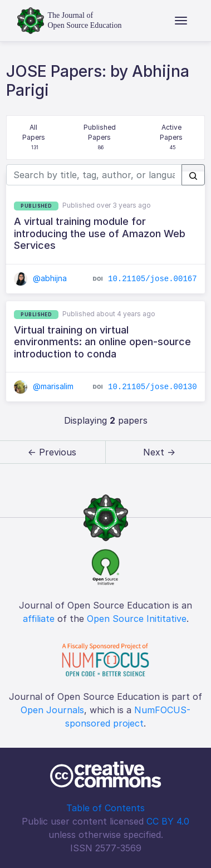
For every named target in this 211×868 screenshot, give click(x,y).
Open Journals (52, 710)
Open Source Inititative (137, 619)
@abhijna (40, 278)
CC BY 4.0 (168, 821)
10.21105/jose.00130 (153, 387)
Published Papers (100, 138)
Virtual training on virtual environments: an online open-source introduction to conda (102, 342)
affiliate (39, 619)
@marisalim (44, 386)
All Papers (35, 138)
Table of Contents (105, 808)
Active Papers (172, 138)
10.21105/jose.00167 (153, 279)
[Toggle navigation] (181, 21)
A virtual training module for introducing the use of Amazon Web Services (100, 233)
